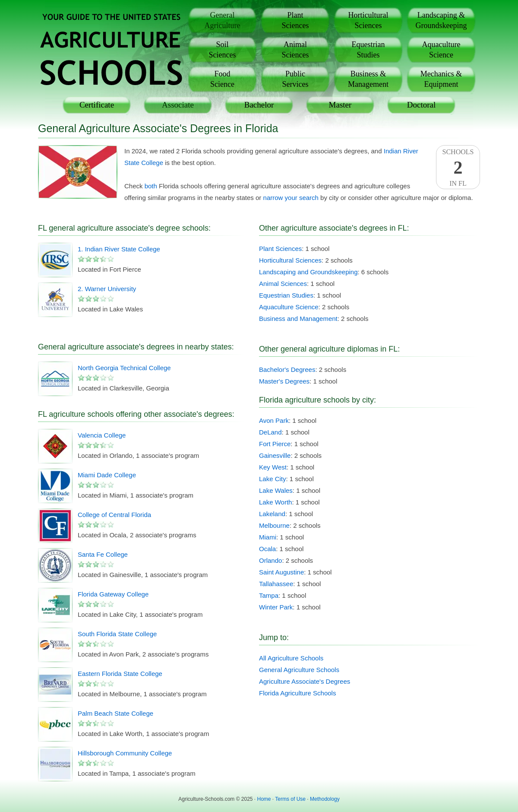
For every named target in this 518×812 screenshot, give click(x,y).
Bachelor (259, 105)
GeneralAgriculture (223, 20)
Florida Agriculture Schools (297, 693)
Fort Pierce (275, 444)
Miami (268, 537)
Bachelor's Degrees (287, 370)
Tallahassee (276, 584)
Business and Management (298, 319)
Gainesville (275, 455)
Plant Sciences (280, 249)
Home (264, 799)
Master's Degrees (284, 381)
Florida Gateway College (113, 594)
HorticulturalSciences (368, 20)
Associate (178, 105)
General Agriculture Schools (299, 670)
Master (340, 105)
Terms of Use (290, 799)
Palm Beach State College (115, 713)
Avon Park (274, 420)
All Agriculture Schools (291, 658)
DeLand (270, 432)
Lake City (273, 479)
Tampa (269, 595)
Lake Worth (275, 502)
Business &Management (368, 79)
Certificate (97, 105)
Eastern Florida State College (120, 674)
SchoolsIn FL (458, 168)
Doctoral (421, 105)
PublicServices (295, 79)
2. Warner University (107, 289)
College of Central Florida (114, 515)
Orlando (270, 560)
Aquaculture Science (289, 307)
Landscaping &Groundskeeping (441, 20)
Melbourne (274, 525)
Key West (273, 467)
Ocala (267, 549)
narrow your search (291, 198)
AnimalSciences (295, 50)
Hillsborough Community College (125, 753)
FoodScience (222, 79)
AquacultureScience (441, 50)
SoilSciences (223, 50)
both (151, 186)
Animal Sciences (283, 284)
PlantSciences (295, 20)
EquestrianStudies (368, 50)
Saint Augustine (281, 572)
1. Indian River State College (119, 249)
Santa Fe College (103, 554)
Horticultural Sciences (290, 260)
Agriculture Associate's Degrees (305, 681)
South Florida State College (117, 634)
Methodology (325, 799)
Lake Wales (276, 490)
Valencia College (102, 435)
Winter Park (276, 607)
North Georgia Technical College (124, 368)
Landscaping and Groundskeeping (308, 272)
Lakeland (272, 514)
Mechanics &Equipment (441, 79)
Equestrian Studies (286, 295)
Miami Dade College (107, 475)
